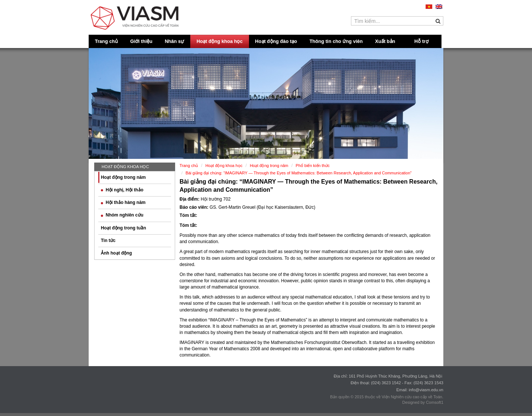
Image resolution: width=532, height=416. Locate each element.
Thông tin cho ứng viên (336, 41)
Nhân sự (174, 41)
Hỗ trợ (422, 41)
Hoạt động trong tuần (123, 228)
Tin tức (108, 241)
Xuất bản (385, 41)
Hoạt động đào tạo (276, 41)
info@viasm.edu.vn (426, 390)
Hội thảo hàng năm (123, 202)
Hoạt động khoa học (220, 41)
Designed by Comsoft (422, 402)
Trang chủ (106, 41)
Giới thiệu (141, 41)
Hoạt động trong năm (123, 177)
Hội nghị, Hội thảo (122, 190)
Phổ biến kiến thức (313, 166)
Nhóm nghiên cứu (122, 215)
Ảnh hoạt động (116, 253)
